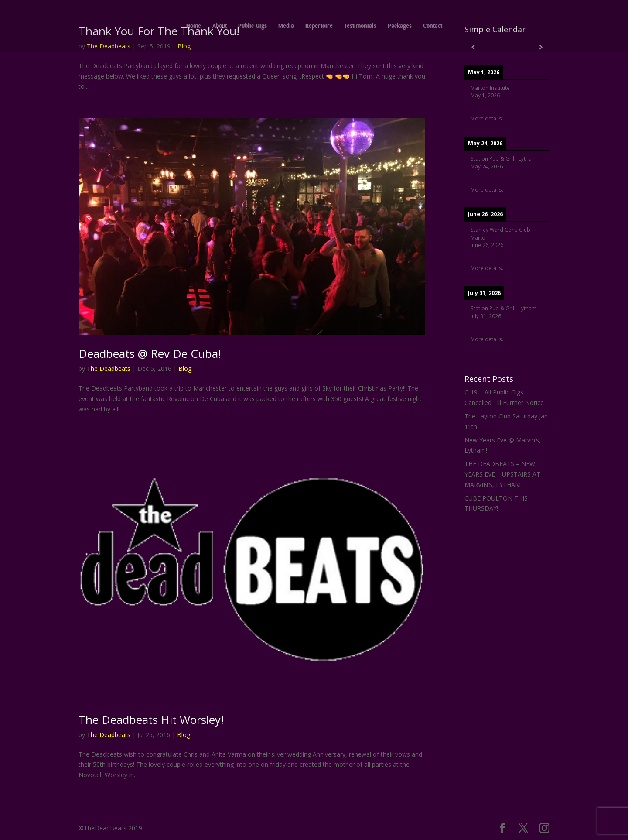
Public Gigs (253, 26)
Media (286, 26)
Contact (433, 26)
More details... (488, 118)
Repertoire (319, 26)
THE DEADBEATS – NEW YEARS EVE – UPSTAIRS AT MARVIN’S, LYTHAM (502, 474)
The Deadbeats (109, 369)
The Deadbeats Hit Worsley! (151, 720)
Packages (400, 26)
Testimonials (360, 26)
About (220, 26)
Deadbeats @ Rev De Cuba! (150, 353)
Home (194, 26)
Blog (185, 369)
